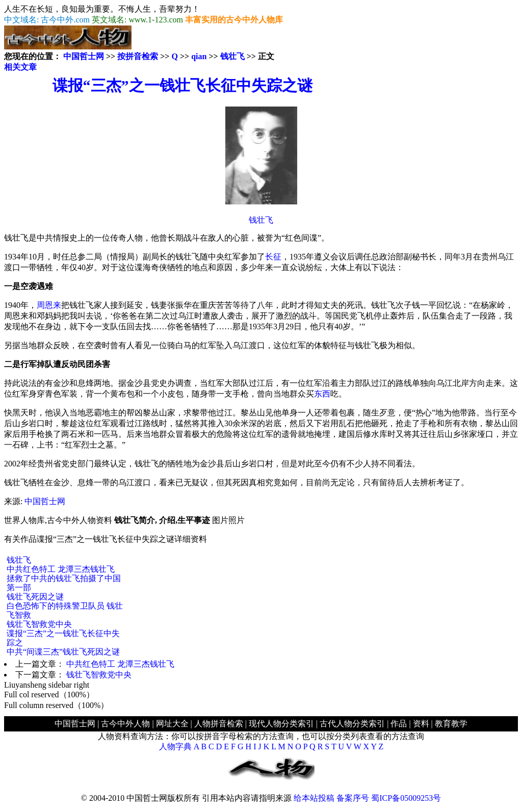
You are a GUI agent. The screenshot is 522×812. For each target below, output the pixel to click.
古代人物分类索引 (352, 724)
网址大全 (172, 724)
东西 (322, 394)
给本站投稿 (314, 798)
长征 (273, 257)
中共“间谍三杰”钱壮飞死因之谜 (63, 652)
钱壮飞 (232, 56)
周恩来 (49, 305)
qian (199, 56)
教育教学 (451, 724)
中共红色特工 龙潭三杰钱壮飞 (61, 569)
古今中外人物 (125, 724)
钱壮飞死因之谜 (35, 597)
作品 (399, 724)
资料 (421, 724)
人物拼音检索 (219, 724)
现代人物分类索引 (281, 724)
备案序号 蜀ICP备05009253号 (389, 798)
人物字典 (175, 746)
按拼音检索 (138, 56)
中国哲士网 (84, 56)
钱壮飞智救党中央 (39, 624)
